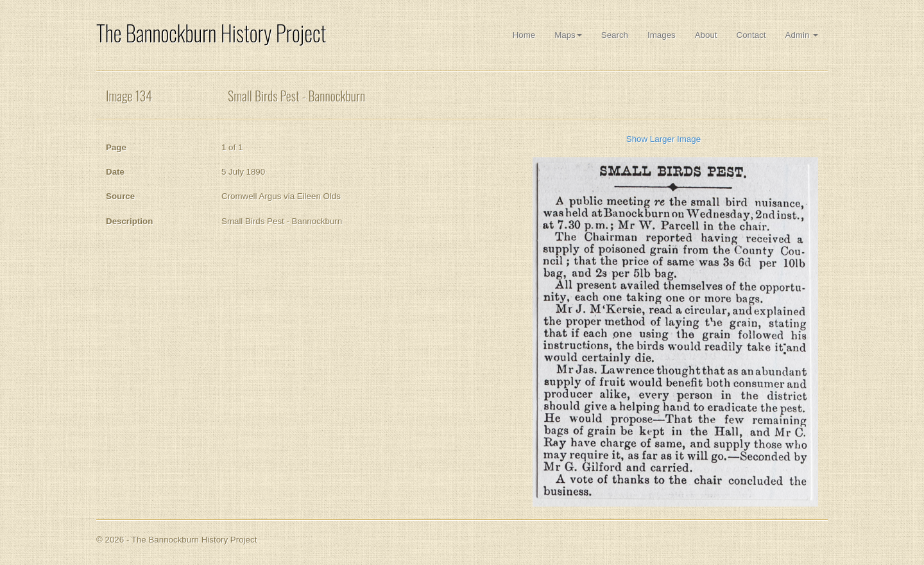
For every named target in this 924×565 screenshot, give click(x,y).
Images (662, 35)
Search (615, 35)
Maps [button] (568, 35)
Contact (751, 35)
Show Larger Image (663, 139)
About (706, 35)
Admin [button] (802, 35)
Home (524, 35)
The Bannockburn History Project (211, 33)
